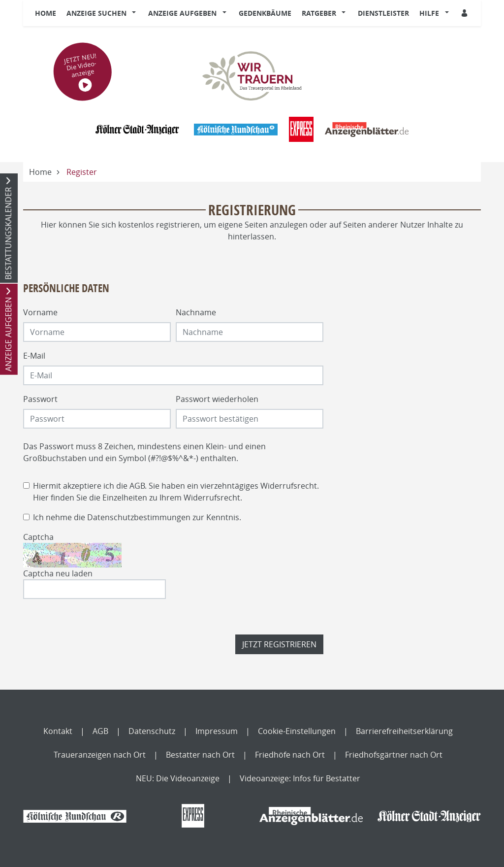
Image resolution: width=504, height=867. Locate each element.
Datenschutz (152, 731)
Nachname (196, 312)
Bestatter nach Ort (200, 755)
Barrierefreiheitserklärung (404, 731)
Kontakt (58, 731)
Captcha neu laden (58, 573)
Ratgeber (319, 13)
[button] (136, 13)
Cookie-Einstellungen (297, 731)
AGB (137, 486)
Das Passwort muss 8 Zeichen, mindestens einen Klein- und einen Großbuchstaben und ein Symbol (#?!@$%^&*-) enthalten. (144, 452)
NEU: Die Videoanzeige (178, 778)
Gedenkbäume (265, 13)
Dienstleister (383, 13)
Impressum (217, 731)
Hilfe (429, 13)
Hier (41, 498)
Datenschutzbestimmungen (139, 517)
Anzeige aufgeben (182, 13)
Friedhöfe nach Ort (290, 755)
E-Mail (34, 356)
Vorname (40, 312)
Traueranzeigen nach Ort (100, 755)
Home (46, 13)
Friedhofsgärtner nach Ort (394, 755)
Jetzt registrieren (279, 644)
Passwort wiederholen (217, 399)
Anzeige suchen (96, 13)
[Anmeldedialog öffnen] (465, 13)
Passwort (40, 399)
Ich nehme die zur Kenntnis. (137, 517)
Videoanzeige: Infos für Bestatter (300, 778)
